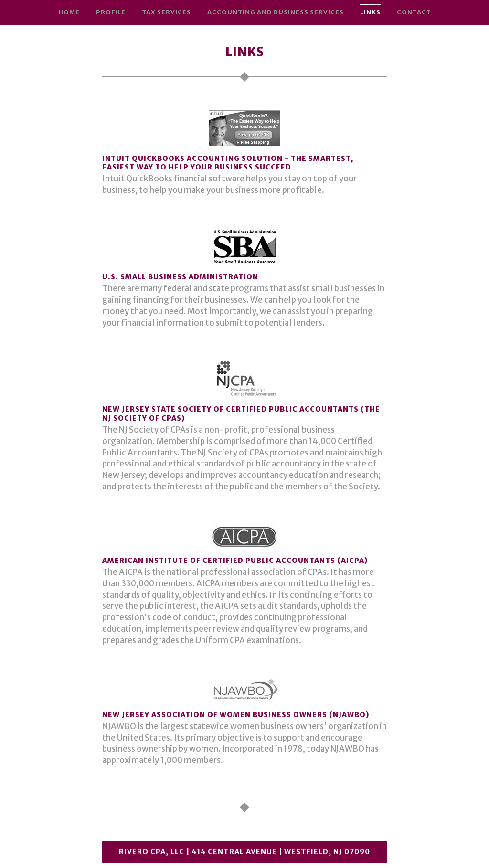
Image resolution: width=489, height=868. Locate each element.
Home (69, 12)
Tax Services (166, 12)
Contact (414, 12)
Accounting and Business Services (276, 12)
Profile (111, 12)
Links (370, 12)
